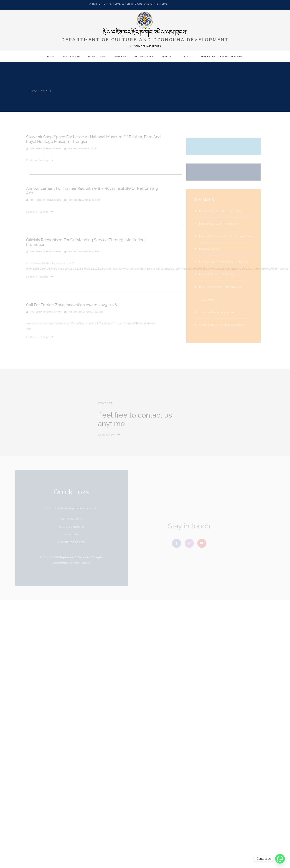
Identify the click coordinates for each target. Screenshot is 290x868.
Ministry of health (70, 542)
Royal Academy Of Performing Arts (218, 290)
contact (186, 57)
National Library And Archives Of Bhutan (221, 265)
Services (120, 57)
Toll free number (70, 527)
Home (51, 57)
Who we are (71, 57)
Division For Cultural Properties (216, 227)
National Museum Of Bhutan (214, 278)
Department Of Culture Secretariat (218, 214)
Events (166, 57)
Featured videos (70, 519)
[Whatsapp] (280, 859)
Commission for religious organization (220, 328)
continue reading (36, 160)
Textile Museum (207, 303)
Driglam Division (207, 252)
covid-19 (70, 535)
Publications (97, 57)
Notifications (144, 57)
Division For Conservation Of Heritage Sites (223, 240)
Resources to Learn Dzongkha (222, 57)
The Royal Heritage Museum (214, 316)
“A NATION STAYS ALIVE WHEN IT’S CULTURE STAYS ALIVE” (130, 4)
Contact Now (109, 438)
